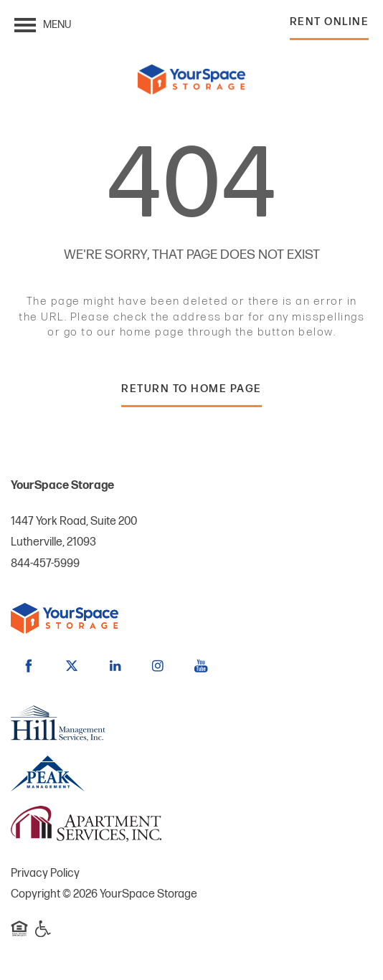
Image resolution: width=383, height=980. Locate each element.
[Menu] (43, 25)
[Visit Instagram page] (158, 666)
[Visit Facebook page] (29, 666)
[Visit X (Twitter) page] (72, 666)
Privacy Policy (45, 874)
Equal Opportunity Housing (19, 936)
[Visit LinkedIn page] (115, 666)
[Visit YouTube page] (201, 666)
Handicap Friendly (44, 936)
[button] (330, 25)
